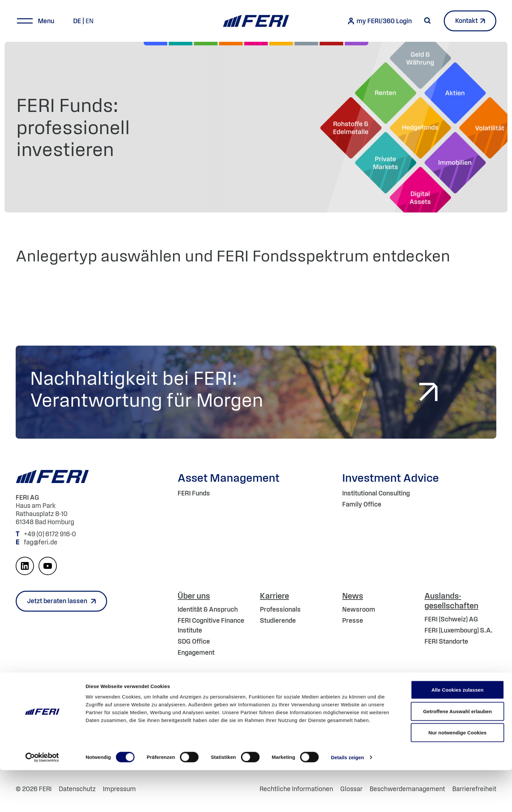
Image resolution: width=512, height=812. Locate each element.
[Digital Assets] (256, 44)
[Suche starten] (427, 21)
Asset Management (229, 478)
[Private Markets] (181, 44)
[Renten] (206, 44)
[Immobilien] (357, 44)
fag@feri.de (41, 542)
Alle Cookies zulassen (457, 732)
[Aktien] (155, 44)
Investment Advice (391, 478)
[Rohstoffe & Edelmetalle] (331, 44)
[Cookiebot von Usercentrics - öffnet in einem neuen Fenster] (42, 799)
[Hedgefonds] (281, 44)
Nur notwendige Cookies (457, 774)
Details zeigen (347, 799)
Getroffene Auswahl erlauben (458, 753)
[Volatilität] (231, 44)
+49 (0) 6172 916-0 (51, 534)
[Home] (256, 21)
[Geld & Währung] (306, 44)
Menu (46, 21)
